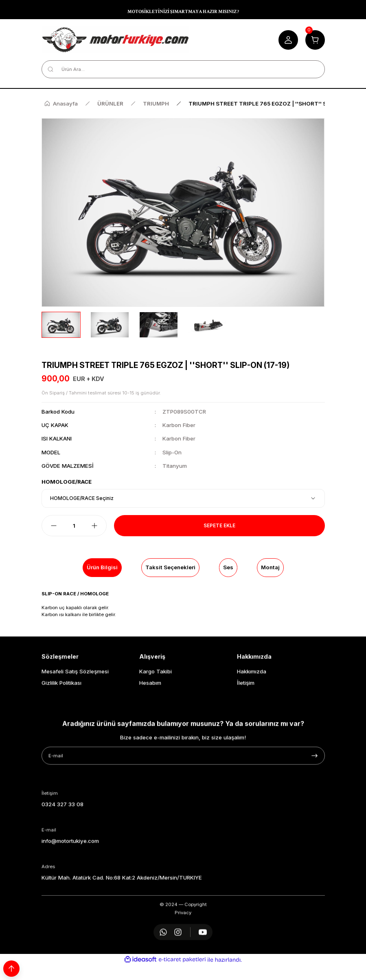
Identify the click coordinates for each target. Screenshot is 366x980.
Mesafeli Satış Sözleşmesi (75, 708)
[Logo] (116, 40)
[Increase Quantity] (94, 526)
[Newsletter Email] (183, 793)
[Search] (183, 69)
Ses (228, 567)
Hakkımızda (252, 708)
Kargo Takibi (156, 708)
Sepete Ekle (219, 525)
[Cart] (315, 40)
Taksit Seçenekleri (170, 567)
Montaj (270, 567)
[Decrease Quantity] (54, 526)
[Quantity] (74, 526)
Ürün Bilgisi (102, 567)
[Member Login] (288, 40)
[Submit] (314, 793)
